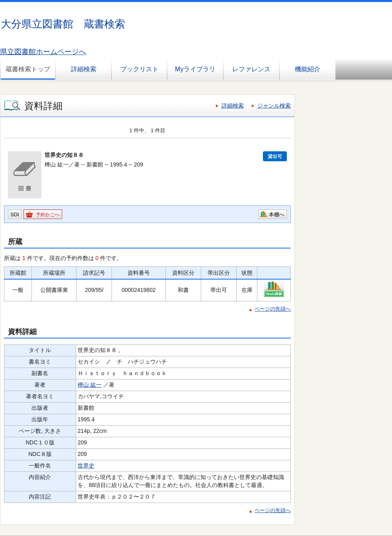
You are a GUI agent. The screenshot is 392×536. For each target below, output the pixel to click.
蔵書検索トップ (28, 69)
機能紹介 (308, 69)
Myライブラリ (195, 69)
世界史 (86, 466)
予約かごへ (48, 215)
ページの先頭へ (273, 309)
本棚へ (277, 214)
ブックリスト (139, 69)
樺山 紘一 (90, 385)
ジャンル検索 (274, 106)
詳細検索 (84, 69)
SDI (15, 214)
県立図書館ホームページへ (43, 52)
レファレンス (251, 69)
